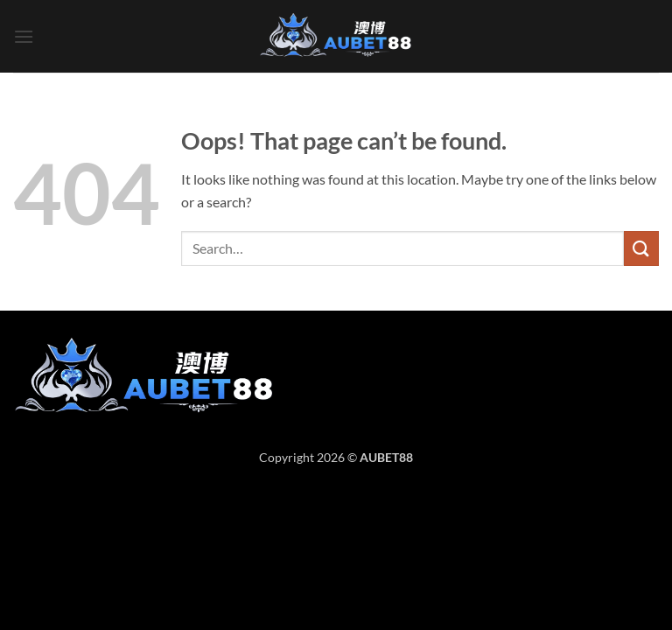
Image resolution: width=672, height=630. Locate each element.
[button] (24, 36)
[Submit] (641, 248)
